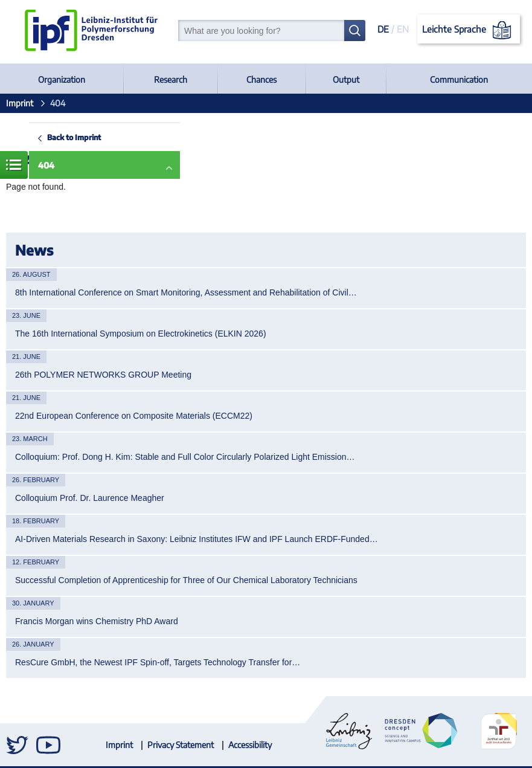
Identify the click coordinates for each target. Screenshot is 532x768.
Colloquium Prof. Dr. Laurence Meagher (90, 498)
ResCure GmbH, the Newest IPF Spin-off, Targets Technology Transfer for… (158, 662)
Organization (62, 79)
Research (171, 79)
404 (46, 165)
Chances (261, 79)
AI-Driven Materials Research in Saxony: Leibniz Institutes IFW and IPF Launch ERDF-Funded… (197, 539)
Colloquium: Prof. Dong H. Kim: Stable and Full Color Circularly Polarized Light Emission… (185, 457)
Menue (14, 165)
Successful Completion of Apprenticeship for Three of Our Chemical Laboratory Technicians (186, 580)
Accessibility (250, 745)
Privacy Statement (181, 745)
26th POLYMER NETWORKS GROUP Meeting (103, 375)
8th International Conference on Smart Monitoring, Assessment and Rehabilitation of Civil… (186, 292)
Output (346, 79)
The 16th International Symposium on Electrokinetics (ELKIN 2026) (141, 334)
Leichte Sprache (469, 30)
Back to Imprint (74, 137)
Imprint (20, 103)
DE (383, 29)
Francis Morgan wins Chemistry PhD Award (97, 621)
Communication (459, 79)
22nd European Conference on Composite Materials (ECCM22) (134, 416)
